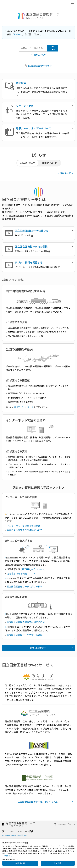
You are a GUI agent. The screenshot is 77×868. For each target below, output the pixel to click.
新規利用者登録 (52, 648)
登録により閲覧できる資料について (25, 530)
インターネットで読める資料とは (24, 526)
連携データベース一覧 (24, 407)
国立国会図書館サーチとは (38, 66)
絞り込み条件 (38, 55)
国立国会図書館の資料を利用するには (26, 622)
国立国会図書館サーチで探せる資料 (25, 586)
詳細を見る (8, 856)
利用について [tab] (28, 163)
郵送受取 (26, 569)
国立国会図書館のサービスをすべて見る (46, 802)
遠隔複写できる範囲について (21, 573)
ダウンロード (38, 569)
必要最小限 (20, 863)
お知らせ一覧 (66, 173)
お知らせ (18, 34)
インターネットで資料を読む (15, 835)
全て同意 (58, 863)
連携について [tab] (49, 163)
